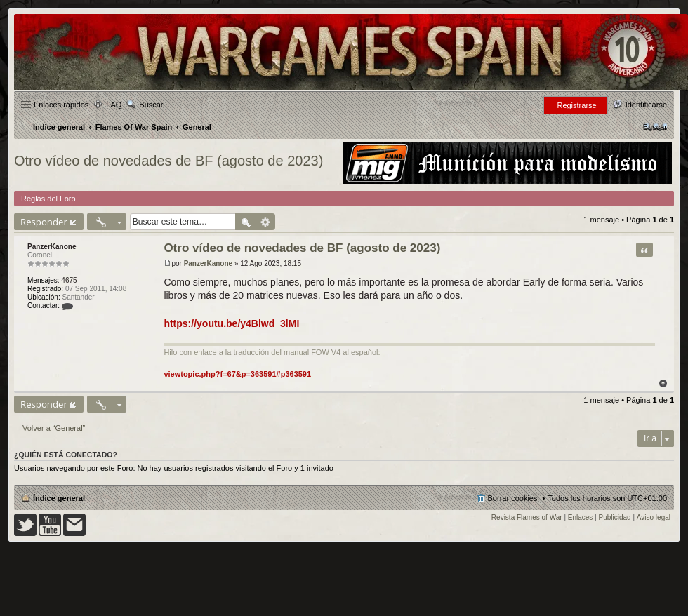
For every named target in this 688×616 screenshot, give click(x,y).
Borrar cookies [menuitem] (513, 498)
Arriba (663, 383)
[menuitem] (655, 127)
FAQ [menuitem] (114, 105)
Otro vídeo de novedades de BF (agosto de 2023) (168, 161)
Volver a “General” (54, 428)
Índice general (59, 498)
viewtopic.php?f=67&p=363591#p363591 (237, 374)
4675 (69, 280)
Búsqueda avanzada (266, 222)
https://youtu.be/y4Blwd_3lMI (231, 323)
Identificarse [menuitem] (646, 105)
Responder (44, 222)
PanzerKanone (52, 247)
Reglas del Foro (48, 199)
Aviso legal (654, 517)
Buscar (151, 105)
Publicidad (615, 517)
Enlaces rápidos (61, 105)
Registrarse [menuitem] (576, 105)
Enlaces (581, 517)
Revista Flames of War (527, 517)
